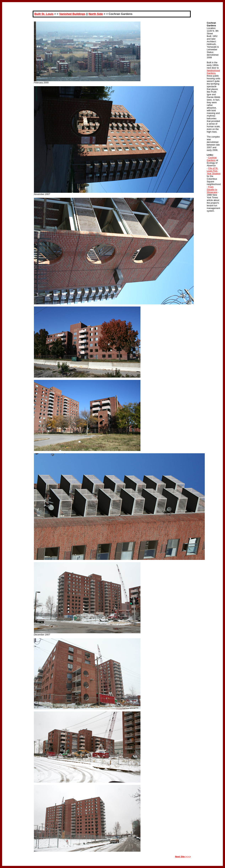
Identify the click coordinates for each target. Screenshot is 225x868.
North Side (96, 14)
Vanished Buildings (72, 14)
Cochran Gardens (212, 159)
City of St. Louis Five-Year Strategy (214, 171)
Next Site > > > (183, 857)
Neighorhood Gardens (213, 72)
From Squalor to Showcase (212, 190)
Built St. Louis (44, 14)
